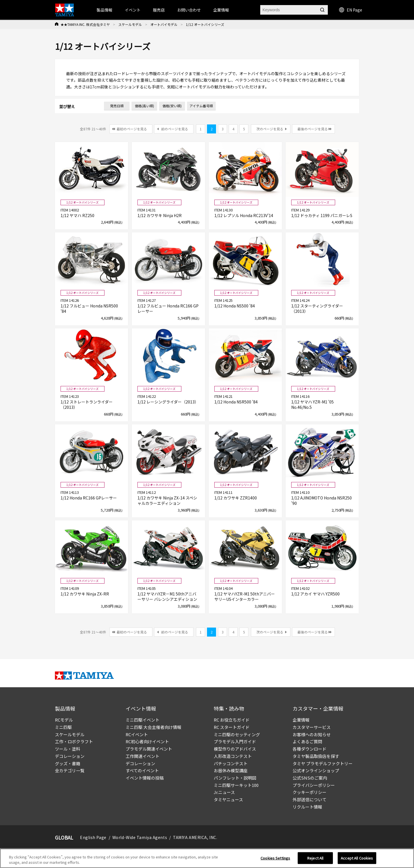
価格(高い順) (144, 106)
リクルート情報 (307, 807)
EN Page (351, 10)
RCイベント (137, 734)
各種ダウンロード (310, 749)
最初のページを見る (132, 129)
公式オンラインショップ (316, 770)
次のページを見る (270, 129)
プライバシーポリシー (314, 785)
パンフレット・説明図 (235, 778)
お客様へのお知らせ (312, 734)
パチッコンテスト (231, 763)
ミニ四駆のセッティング (237, 734)
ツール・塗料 (68, 749)
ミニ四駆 (63, 727)
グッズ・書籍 (68, 763)
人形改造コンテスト (233, 756)
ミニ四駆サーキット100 (236, 785)
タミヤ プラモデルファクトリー (323, 763)
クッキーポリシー (310, 792)
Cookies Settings (275, 858)
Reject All (315, 858)
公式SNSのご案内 (310, 778)
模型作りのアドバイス (235, 749)
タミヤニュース (228, 799)
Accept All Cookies (357, 858)
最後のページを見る (313, 129)
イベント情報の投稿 (145, 778)
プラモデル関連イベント (149, 749)
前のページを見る (175, 129)
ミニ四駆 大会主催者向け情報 (153, 727)
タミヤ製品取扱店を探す (316, 756)
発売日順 (117, 106)
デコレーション (70, 756)
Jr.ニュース (224, 792)
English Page (93, 837)
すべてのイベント (142, 770)
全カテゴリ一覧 (70, 770)
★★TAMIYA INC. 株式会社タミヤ (85, 24)
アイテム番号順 (201, 106)
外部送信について (310, 799)
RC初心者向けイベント (147, 741)
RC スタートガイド (232, 727)
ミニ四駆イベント (143, 720)
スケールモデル (130, 24)
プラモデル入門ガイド (235, 741)
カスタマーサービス (312, 727)
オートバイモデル (164, 24)
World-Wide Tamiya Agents (140, 837)
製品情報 (104, 10)
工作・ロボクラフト (74, 741)
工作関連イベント (143, 756)
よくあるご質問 (307, 741)
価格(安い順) (172, 106)
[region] (207, 858)
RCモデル (64, 720)
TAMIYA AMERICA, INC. (195, 837)
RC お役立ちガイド (232, 720)
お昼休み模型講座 (231, 770)
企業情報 (301, 720)
